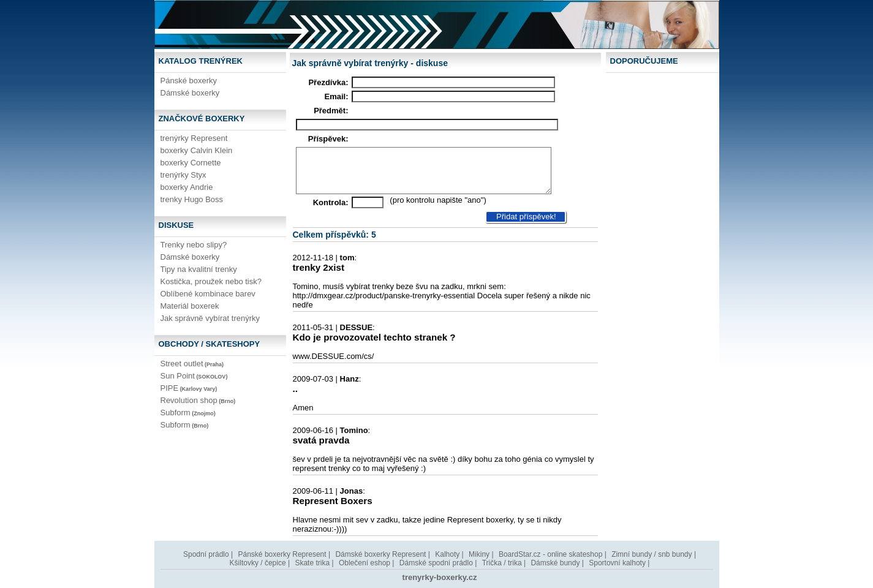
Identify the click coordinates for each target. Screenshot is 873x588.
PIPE (189, 388)
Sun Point (194, 376)
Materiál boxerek (190, 306)
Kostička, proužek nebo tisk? (211, 281)
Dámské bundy (555, 563)
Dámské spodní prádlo (436, 563)
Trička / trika (502, 563)
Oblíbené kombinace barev (208, 294)
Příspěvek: (328, 139)
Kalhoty (447, 554)
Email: (336, 96)
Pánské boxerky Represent (282, 554)
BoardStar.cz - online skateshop (550, 554)
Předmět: (331, 111)
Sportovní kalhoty (617, 563)
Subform (188, 413)
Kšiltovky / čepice (258, 563)
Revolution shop (198, 400)
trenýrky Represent (194, 138)
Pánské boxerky (189, 81)
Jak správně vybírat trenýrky (210, 318)
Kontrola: (331, 202)
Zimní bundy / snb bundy (652, 554)
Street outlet (192, 364)
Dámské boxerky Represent (380, 554)
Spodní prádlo (206, 554)
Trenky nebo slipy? (194, 245)
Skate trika (312, 563)
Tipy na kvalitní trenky (199, 269)
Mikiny (479, 554)
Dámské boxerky (190, 93)
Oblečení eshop (365, 563)
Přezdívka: (328, 82)
